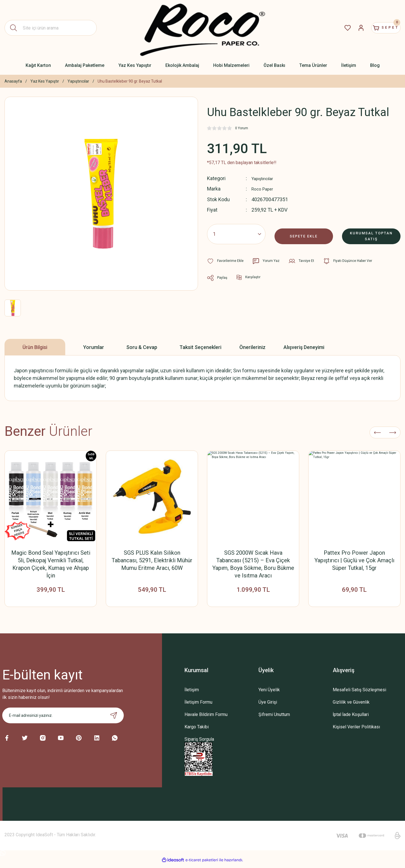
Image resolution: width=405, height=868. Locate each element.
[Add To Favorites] (227, 261)
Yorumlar (94, 347)
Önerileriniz (252, 347)
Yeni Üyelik (269, 694)
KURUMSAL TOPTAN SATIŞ (371, 234)
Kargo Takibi (197, 731)
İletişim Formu (198, 706)
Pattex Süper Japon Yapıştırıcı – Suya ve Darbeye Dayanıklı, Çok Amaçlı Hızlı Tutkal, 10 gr (253, 560)
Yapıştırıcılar (265, 178)
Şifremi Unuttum (274, 718)
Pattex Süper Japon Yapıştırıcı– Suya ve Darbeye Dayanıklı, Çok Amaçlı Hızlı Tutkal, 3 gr (354, 560)
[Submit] (114, 719)
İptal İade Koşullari (351, 718)
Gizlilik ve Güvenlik (351, 706)
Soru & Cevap (142, 347)
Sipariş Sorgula (199, 743)
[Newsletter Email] (63, 719)
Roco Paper (264, 189)
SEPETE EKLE (304, 234)
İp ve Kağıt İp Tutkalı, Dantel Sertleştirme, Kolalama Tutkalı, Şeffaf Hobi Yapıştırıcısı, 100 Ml (51, 560)
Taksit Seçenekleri (200, 347)
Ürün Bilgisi (35, 347)
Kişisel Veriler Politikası (356, 731)
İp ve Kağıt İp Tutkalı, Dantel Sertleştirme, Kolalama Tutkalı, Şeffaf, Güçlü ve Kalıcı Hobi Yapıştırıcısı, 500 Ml (152, 564)
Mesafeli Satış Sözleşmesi (359, 694)
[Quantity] (236, 234)
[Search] (51, 28)
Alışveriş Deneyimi (304, 347)
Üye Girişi (268, 706)
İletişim (192, 694)
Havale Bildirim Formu (206, 718)
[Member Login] (348, 28)
